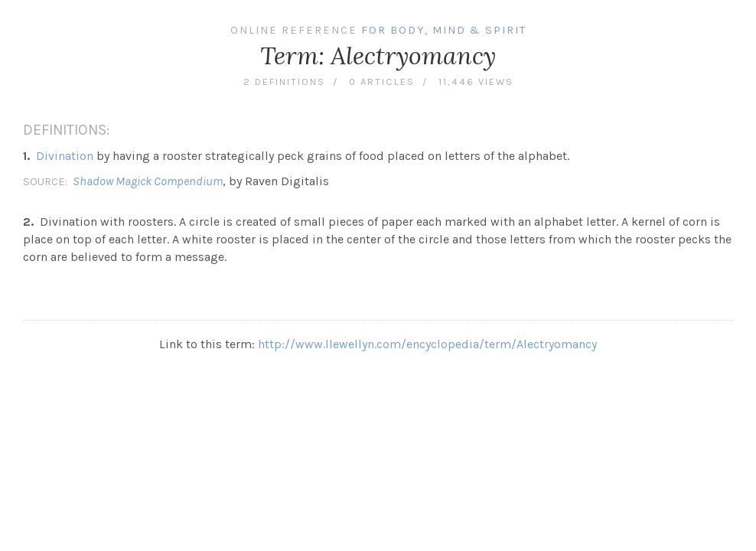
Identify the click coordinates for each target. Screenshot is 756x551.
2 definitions (284, 82)
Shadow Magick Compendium (148, 181)
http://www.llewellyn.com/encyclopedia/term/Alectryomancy (427, 344)
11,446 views (476, 82)
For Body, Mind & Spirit (444, 30)
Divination (65, 156)
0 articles (382, 82)
